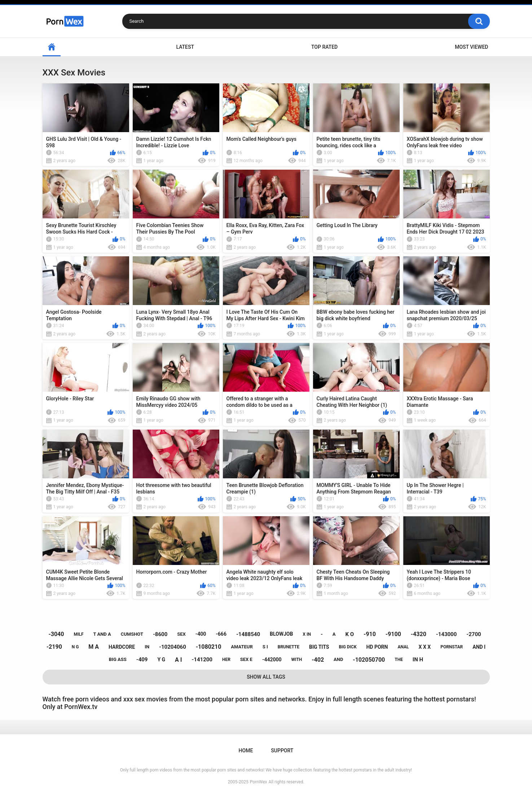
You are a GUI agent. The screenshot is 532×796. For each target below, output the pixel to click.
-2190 (54, 647)
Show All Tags (266, 677)
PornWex (259, 782)
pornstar (452, 647)
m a (94, 647)
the (399, 660)
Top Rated (324, 47)
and (338, 659)
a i (178, 660)
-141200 (202, 660)
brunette (289, 647)
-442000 (272, 660)
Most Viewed (471, 47)
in (147, 647)
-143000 (447, 634)
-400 (201, 634)
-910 (370, 634)
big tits (319, 647)
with (297, 660)
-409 (142, 660)
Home (52, 47)
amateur (242, 647)
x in (307, 634)
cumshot (132, 634)
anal (403, 647)
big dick (348, 647)
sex (181, 634)
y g (161, 660)
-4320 (419, 634)
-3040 (56, 634)
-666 (221, 634)
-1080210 (209, 647)
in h (418, 660)
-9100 (393, 634)
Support (282, 751)
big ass (118, 659)
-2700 (474, 634)
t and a (102, 634)
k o (349, 634)
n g (75, 647)
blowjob (281, 634)
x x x (425, 647)
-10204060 (173, 647)
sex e (246, 659)
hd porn (377, 647)
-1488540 (248, 634)
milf (78, 634)
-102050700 (369, 660)
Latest (185, 47)
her (226, 660)
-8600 (160, 634)
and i (479, 647)
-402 (318, 660)
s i (265, 647)
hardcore (122, 647)
